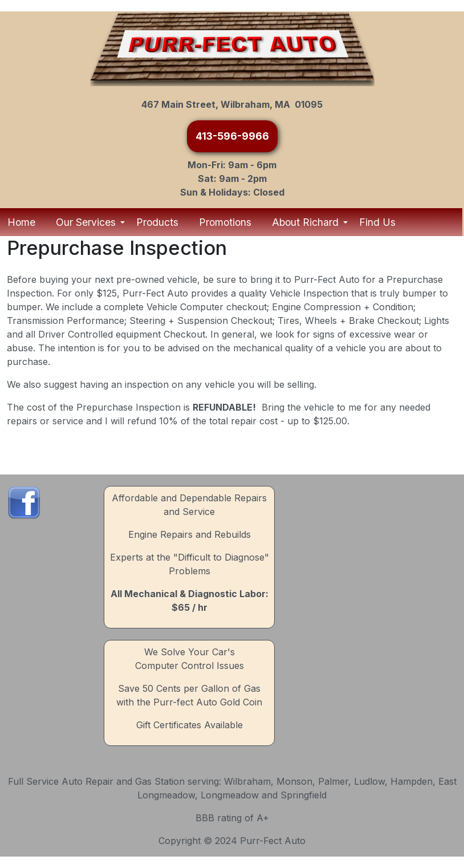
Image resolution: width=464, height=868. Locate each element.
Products (157, 222)
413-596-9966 (232, 136)
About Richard (306, 222)
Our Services (87, 222)
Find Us (377, 222)
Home (21, 222)
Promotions (225, 222)
